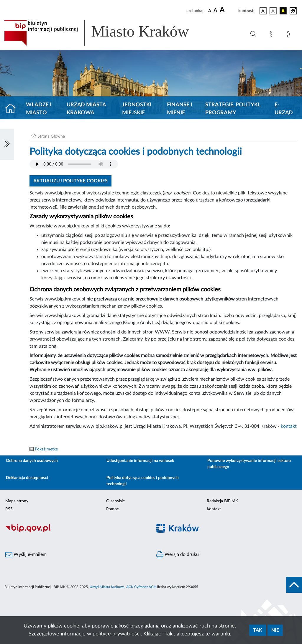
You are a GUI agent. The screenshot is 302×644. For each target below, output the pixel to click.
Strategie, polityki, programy (233, 109)
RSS (9, 509)
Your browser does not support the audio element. (74, 164)
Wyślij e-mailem (26, 555)
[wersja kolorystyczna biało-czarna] (273, 11)
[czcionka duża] (228, 10)
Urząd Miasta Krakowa (86, 109)
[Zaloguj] (289, 35)
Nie (275, 630)
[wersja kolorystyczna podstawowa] (263, 11)
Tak (258, 630)
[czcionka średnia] (215, 11)
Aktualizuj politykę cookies (70, 181)
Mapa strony (17, 501)
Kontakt (214, 509)
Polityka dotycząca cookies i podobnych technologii (143, 481)
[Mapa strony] (272, 35)
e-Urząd (284, 109)
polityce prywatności (117, 634)
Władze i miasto (39, 109)
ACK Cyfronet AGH (141, 587)
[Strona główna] (13, 109)
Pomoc (113, 509)
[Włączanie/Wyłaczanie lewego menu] (7, 144)
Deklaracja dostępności (27, 478)
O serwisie (115, 501)
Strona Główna (51, 136)
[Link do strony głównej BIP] (105, 33)
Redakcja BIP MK (222, 501)
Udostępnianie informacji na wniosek (140, 461)
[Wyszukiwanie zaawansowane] (253, 34)
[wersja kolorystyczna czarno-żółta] (283, 11)
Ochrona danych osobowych (32, 461)
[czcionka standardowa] (210, 11)
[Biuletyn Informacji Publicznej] (75, 531)
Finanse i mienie (179, 109)
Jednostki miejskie (137, 109)
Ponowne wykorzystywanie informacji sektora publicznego (249, 464)
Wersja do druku (178, 555)
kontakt (289, 426)
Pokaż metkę (46, 449)
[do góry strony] (294, 585)
